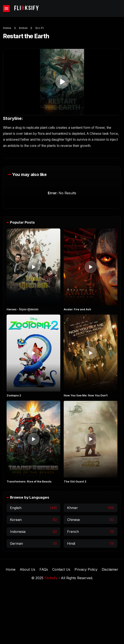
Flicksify (51, 578)
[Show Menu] (6, 9)
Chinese (73, 520)
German (16, 543)
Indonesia (18, 532)
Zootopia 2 (14, 395)
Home (7, 28)
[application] (62, 82)
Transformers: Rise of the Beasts (29, 481)
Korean (16, 520)
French (73, 532)
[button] (62, 82)
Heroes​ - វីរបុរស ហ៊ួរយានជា (23, 309)
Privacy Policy (86, 569)
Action (23, 28)
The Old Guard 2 (75, 481)
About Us (27, 569)
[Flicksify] (26, 9)
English (16, 508)
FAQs (44, 569)
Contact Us (61, 569)
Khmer (73, 508)
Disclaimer (110, 569)
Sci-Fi (39, 28)
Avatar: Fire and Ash (77, 309)
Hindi (71, 543)
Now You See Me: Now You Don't (86, 395)
